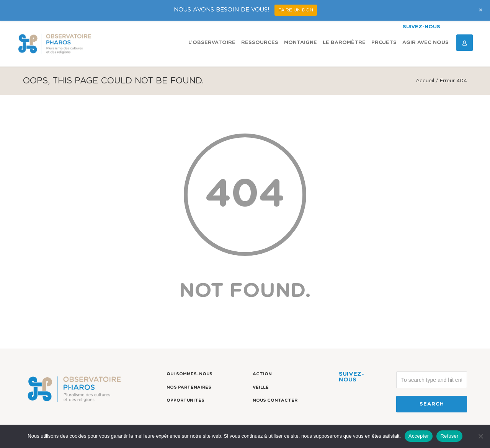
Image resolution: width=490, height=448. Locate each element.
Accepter (419, 436)
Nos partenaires (189, 387)
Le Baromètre (344, 43)
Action (262, 374)
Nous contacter (275, 400)
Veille (261, 387)
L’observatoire (212, 43)
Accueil (425, 81)
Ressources (260, 43)
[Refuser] (480, 436)
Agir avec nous (425, 43)
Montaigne (301, 43)
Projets (384, 43)
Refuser (449, 436)
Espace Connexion (462, 43)
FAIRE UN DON (296, 10)
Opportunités (185, 400)
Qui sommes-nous (189, 374)
